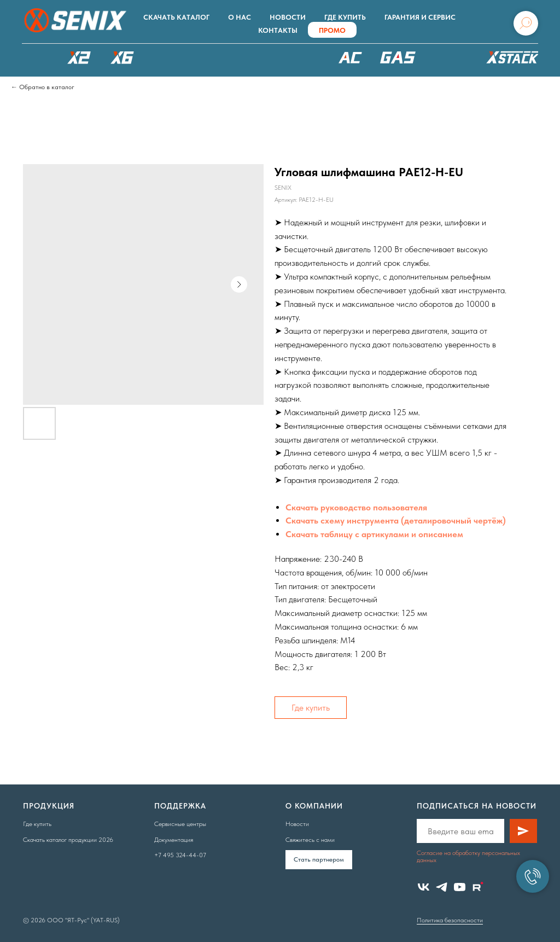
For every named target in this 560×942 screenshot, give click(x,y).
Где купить (345, 17)
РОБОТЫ (223, 57)
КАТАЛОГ (36, 57)
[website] (478, 887)
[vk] (424, 887)
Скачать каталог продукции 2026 (68, 840)
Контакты (278, 30)
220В (351, 57)
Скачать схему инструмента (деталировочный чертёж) (396, 521)
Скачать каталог (176, 17)
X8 (166, 57)
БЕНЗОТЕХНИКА (398, 57)
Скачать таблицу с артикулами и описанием (374, 534)
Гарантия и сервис (420, 17)
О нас (240, 17)
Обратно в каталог (47, 87)
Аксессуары (450, 57)
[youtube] (460, 887)
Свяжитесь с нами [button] (310, 840)
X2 (79, 57)
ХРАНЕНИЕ (511, 60)
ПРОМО (332, 30)
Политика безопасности (450, 920)
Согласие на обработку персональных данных (468, 856)
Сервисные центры (180, 824)
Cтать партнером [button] (319, 859)
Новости (288, 17)
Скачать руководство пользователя (356, 507)
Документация (174, 840)
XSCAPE (294, 60)
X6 (122, 57)
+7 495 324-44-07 (180, 855)
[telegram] (442, 887)
